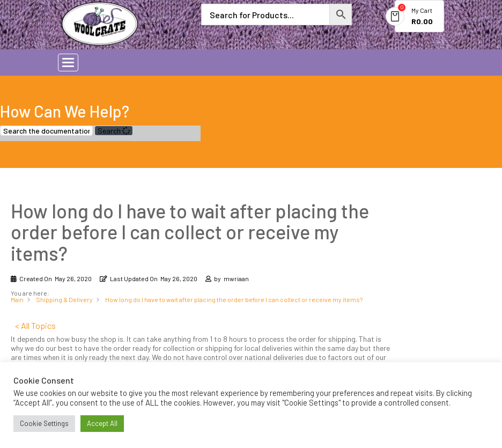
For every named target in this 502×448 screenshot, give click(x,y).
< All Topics (35, 325)
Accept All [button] (102, 423)
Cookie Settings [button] (44, 423)
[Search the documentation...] (46, 131)
